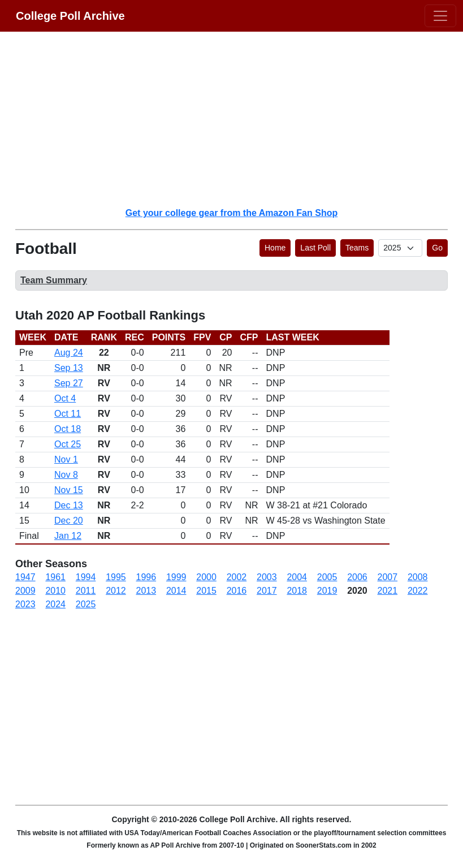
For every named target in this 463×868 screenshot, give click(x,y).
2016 (237, 591)
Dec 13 (69, 505)
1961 (55, 577)
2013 (146, 591)
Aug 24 (69, 353)
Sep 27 (69, 383)
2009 (25, 591)
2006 (357, 577)
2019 (327, 591)
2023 (25, 604)
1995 (116, 577)
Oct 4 (65, 398)
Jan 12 (68, 536)
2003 (267, 577)
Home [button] (275, 248)
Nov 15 (69, 490)
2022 (418, 591)
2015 (206, 591)
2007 (388, 577)
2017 (267, 591)
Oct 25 (68, 444)
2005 (327, 577)
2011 (86, 591)
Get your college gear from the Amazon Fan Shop (231, 213)
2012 (116, 591)
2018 (297, 591)
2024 (55, 604)
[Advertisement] (238, 119)
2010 (55, 591)
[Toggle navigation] (440, 16)
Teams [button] (357, 248)
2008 (418, 577)
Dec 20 (69, 521)
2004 (297, 577)
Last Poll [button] (315, 248)
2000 (206, 577)
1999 (176, 577)
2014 (176, 591)
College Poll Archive (70, 16)
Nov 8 (66, 475)
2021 (388, 591)
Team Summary (54, 280)
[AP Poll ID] (400, 248)
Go (437, 248)
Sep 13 (69, 368)
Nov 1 (66, 459)
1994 (86, 577)
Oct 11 (68, 414)
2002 (237, 577)
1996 (146, 577)
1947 (25, 577)
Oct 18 (68, 429)
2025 (86, 604)
